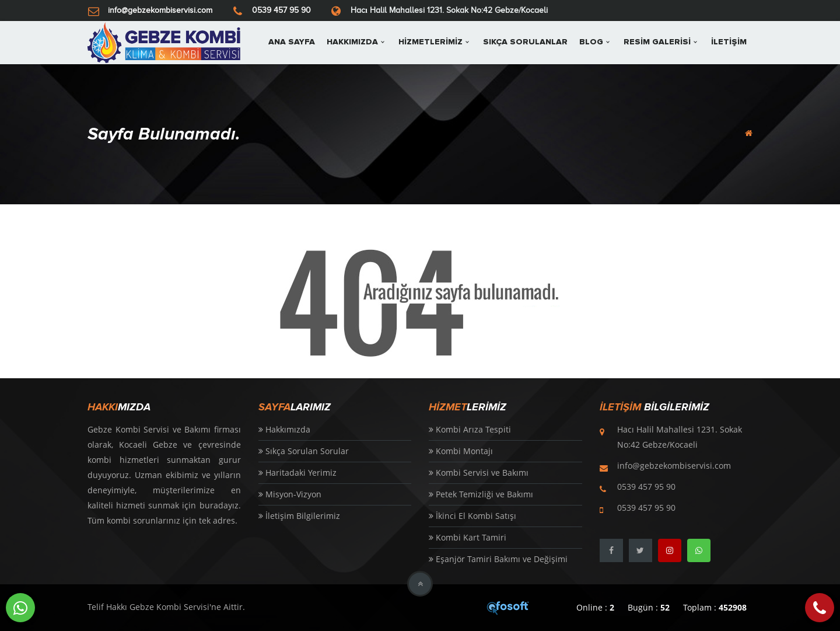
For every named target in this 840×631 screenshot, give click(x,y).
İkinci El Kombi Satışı (473, 516)
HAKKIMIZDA (352, 42)
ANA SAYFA (292, 42)
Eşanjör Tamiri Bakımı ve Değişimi (498, 559)
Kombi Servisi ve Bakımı (479, 473)
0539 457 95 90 (281, 10)
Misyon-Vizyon (290, 494)
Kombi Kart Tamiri (468, 537)
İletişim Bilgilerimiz (299, 516)
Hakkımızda (284, 429)
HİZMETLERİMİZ (430, 42)
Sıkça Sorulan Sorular (304, 451)
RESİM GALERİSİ (657, 42)
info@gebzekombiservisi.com (160, 10)
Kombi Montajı (461, 451)
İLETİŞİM (729, 42)
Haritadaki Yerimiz (297, 473)
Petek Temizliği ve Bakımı (481, 494)
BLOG (591, 42)
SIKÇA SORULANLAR (525, 42)
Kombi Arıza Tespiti (470, 429)
